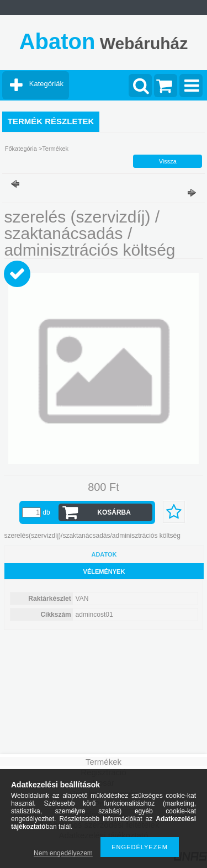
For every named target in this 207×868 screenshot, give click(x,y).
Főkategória (21, 149)
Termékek (55, 149)
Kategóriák (46, 84)
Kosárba (114, 512)
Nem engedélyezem (63, 853)
